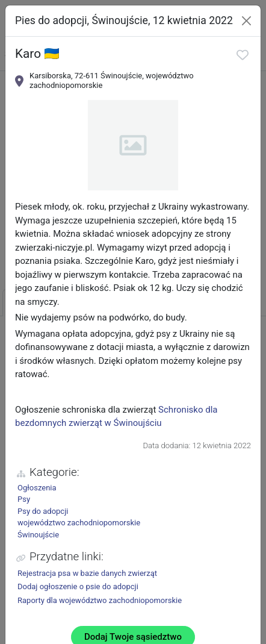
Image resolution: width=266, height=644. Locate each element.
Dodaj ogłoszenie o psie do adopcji (78, 586)
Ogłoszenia (37, 488)
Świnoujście (38, 535)
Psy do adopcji (43, 511)
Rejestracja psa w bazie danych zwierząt (87, 573)
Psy (24, 499)
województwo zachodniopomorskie (79, 523)
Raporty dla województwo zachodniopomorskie (100, 600)
